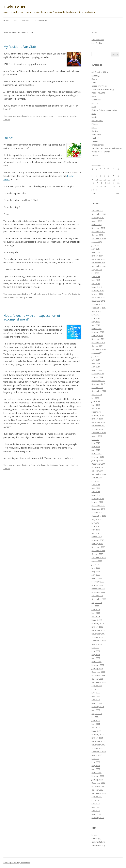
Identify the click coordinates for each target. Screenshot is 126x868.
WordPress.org (98, 845)
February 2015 (98, 332)
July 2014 (95, 356)
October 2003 (97, 748)
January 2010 (97, 544)
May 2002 (96, 807)
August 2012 (97, 436)
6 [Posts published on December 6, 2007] (108, 176)
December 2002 (98, 783)
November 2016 (98, 263)
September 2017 (99, 238)
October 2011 (97, 471)
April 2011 (96, 492)
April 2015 (96, 325)
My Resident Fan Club (20, 47)
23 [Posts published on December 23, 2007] (93, 186)
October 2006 (97, 679)
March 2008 (97, 620)
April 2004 (96, 727)
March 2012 (97, 453)
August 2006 (97, 686)
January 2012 (97, 460)
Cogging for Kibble (99, 86)
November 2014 (98, 342)
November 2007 (98, 634)
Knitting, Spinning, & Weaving (104, 110)
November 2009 (98, 551)
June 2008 (96, 609)
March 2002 (97, 814)
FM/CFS (95, 103)
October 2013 (97, 388)
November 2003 (98, 745)
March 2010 (97, 537)
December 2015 (98, 297)
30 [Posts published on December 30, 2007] (93, 190)
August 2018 (97, 221)
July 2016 (95, 273)
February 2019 (98, 218)
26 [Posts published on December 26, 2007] (105, 186)
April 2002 (96, 811)
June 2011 (96, 485)
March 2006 (97, 703)
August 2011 (97, 478)
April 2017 (96, 249)
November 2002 (98, 786)
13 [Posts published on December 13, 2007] (109, 179)
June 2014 (96, 360)
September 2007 (99, 641)
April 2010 (96, 533)
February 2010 (98, 540)
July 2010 (95, 523)
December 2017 (98, 228)
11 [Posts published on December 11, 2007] (101, 179)
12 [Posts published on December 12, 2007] (105, 179)
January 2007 (97, 668)
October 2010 (97, 512)
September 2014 (99, 349)
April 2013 (96, 408)
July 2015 (95, 315)
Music (33, 116)
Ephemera (96, 100)
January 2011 (97, 502)
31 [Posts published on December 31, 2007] (97, 190)
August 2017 (97, 242)
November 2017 (98, 231)
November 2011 (98, 467)
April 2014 (96, 367)
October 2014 (97, 346)
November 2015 (98, 301)
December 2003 (98, 741)
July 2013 (95, 398)
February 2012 (98, 457)
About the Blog (22, 21)
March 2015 (97, 329)
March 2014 (97, 370)
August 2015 (97, 311)
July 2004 (95, 717)
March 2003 (97, 772)
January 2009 (97, 585)
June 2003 (96, 762)
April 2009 (96, 575)
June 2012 (96, 443)
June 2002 (96, 804)
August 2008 (97, 603)
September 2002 (99, 793)
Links (94, 114)
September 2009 (99, 557)
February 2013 (98, 415)
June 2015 (96, 318)
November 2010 (98, 509)
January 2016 (97, 294)
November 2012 (98, 426)
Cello (27, 116)
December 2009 (98, 547)
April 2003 (96, 769)
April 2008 (96, 616)
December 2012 (98, 422)
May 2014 (96, 363)
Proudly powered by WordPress (17, 863)
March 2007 (97, 662)
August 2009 (97, 561)
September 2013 (99, 391)
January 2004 (97, 738)
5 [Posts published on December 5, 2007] (104, 176)
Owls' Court (14, 7)
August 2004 (97, 714)
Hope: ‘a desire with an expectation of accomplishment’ (32, 317)
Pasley (6, 179)
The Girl (95, 141)
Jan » (117, 193)
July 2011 (95, 481)
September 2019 (99, 214)
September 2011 (99, 474)
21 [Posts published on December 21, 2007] (114, 183)
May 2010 (96, 530)
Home (6, 21)
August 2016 (97, 270)
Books (94, 79)
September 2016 (99, 266)
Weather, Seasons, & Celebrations (46, 294)
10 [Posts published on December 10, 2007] (97, 179)
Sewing (95, 131)
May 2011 (96, 488)
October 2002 (97, 790)
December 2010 (98, 505)
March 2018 (97, 225)
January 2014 (97, 377)
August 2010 (97, 519)
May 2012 (96, 446)
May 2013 (96, 405)
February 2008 (98, 623)
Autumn (7, 120)
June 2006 (96, 693)
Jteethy (70, 176)
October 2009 (97, 554)
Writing (53, 465)
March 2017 (97, 252)
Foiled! (8, 138)
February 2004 (98, 734)
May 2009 (96, 571)
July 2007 (95, 648)
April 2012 (96, 450)
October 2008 (97, 596)
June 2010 (96, 526)
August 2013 (97, 394)
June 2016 (96, 277)
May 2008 (96, 613)
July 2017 (95, 245)
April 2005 (96, 710)
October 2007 (97, 637)
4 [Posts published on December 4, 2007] (100, 176)
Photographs (97, 121)
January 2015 (97, 336)
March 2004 (97, 731)
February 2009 (98, 582)
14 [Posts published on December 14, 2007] (114, 179)
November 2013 (98, 384)
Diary (28, 294)
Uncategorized (98, 145)
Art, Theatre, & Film (100, 72)
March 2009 (97, 578)
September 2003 (99, 752)
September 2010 (99, 516)
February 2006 (98, 707)
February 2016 (98, 290)
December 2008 (98, 589)
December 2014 (98, 339)
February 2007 (98, 665)
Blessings (96, 75)
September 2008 (99, 599)
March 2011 (97, 495)
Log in (94, 835)
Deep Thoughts (98, 93)
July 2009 (95, 564)
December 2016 (98, 259)
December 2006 (98, 672)
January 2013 (97, 419)
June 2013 (96, 401)
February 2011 (98, 499)
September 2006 (99, 682)
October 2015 (97, 304)
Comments (98, 842)
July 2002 (95, 800)
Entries (97, 838)
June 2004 (96, 720)
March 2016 (97, 287)
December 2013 (98, 381)
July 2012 (95, 440)
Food (94, 107)
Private (95, 124)
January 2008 (97, 627)
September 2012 (99, 433)
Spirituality (96, 134)
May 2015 (96, 322)
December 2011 (98, 464)
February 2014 (98, 374)
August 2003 (97, 755)
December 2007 (98, 630)
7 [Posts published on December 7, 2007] (113, 176)
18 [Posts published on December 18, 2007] (101, 183)
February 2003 (98, 776)
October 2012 (97, 429)
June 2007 (96, 651)
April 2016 (96, 284)
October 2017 (97, 235)
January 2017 (97, 256)
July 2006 (95, 689)
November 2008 (98, 592)
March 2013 (97, 412)
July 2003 (95, 759)
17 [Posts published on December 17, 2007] (97, 183)
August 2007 (97, 644)
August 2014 (97, 353)
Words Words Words (45, 116)
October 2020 (97, 211)
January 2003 (97, 779)
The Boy (95, 138)
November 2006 (98, 675)
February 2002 (98, 818)
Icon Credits (41, 21)
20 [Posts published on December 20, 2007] (109, 183)
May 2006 (96, 696)
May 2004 (96, 724)
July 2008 (95, 606)
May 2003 (96, 766)
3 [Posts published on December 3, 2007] (96, 176)
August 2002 (97, 797)
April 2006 (96, 700)
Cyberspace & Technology (103, 89)
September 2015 (99, 308)
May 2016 (96, 280)
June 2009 (96, 568)
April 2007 (96, 658)
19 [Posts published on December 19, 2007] (105, 183)
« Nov (94, 193)
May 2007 (96, 655)
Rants (94, 127)
